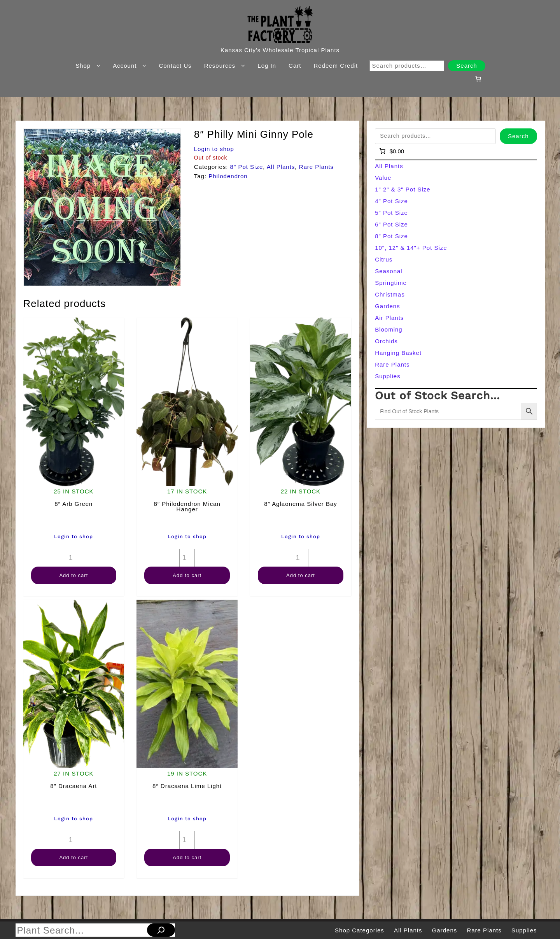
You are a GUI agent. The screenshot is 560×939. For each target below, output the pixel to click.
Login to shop (214, 149)
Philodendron (228, 176)
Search (467, 66)
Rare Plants (316, 167)
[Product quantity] (73, 558)
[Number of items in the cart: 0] (478, 79)
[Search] (161, 930)
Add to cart (73, 575)
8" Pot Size (247, 167)
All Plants (281, 167)
